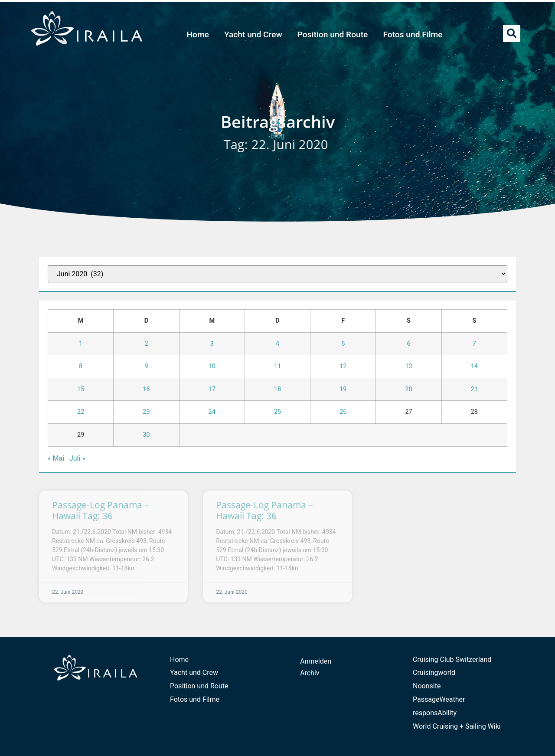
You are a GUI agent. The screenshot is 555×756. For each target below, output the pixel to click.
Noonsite (427, 686)
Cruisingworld (434, 673)
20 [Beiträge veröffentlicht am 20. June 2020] (408, 389)
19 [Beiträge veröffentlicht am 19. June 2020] (343, 389)
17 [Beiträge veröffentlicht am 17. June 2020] (212, 389)
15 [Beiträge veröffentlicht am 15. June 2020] (81, 389)
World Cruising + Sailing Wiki (457, 726)
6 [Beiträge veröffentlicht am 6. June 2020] (409, 344)
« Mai (56, 458)
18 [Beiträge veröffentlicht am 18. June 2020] (277, 389)
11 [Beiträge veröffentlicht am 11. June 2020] (277, 366)
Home (198, 34)
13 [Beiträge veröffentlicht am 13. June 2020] (408, 366)
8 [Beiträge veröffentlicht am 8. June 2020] (81, 366)
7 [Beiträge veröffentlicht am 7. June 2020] (474, 344)
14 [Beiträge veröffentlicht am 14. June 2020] (474, 366)
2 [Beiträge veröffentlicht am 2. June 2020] (146, 344)
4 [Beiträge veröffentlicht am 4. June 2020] (277, 344)
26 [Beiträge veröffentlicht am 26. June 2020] (343, 412)
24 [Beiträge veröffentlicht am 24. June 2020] (212, 412)
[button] (512, 33)
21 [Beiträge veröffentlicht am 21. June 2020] (474, 389)
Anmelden (316, 661)
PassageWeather (439, 699)
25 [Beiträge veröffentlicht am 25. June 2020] (277, 412)
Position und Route (333, 34)
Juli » (77, 458)
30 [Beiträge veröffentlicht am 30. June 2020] (146, 435)
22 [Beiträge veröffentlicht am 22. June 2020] (81, 412)
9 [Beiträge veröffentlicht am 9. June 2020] (146, 366)
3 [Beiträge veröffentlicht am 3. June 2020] (212, 344)
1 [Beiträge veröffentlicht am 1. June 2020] (81, 344)
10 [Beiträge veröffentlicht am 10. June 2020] (212, 366)
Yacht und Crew (253, 34)
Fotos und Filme (413, 34)
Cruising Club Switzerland (452, 659)
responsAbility (435, 713)
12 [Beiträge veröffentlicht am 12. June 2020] (343, 366)
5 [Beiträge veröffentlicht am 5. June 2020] (343, 344)
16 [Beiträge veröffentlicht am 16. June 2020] (146, 389)
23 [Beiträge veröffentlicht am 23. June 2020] (146, 412)
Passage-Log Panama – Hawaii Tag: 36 (101, 510)
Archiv (310, 673)
